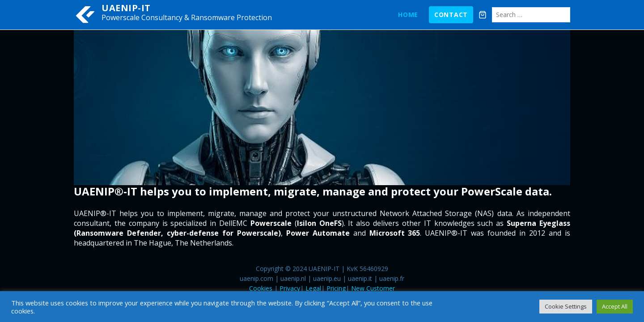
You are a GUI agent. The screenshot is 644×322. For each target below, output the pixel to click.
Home (408, 15)
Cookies (261, 288)
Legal (313, 288)
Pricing (336, 288)
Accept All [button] (615, 306)
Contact (451, 15)
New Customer (373, 288)
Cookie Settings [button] (566, 306)
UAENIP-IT (126, 8)
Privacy (290, 288)
